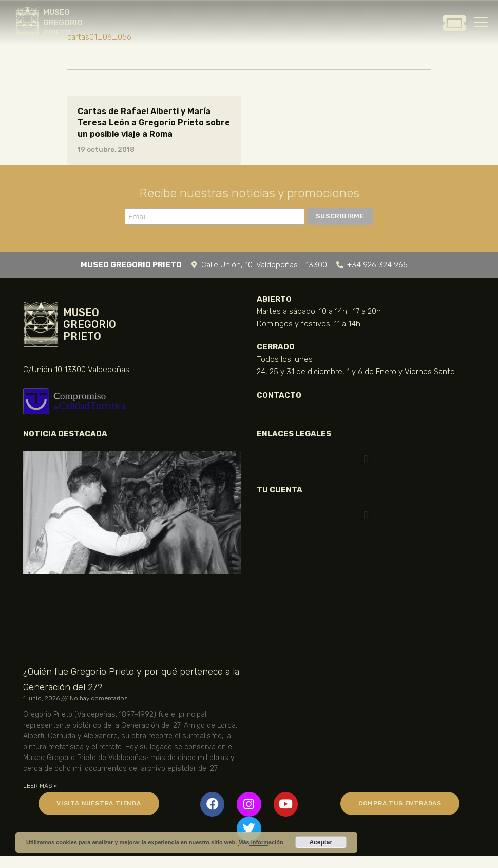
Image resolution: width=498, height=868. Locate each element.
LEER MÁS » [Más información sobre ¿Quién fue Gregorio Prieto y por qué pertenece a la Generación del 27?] (40, 786)
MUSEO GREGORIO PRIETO (63, 23)
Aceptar (321, 842)
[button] (366, 459)
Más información (261, 842)
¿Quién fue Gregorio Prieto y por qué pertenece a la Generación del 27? (131, 679)
